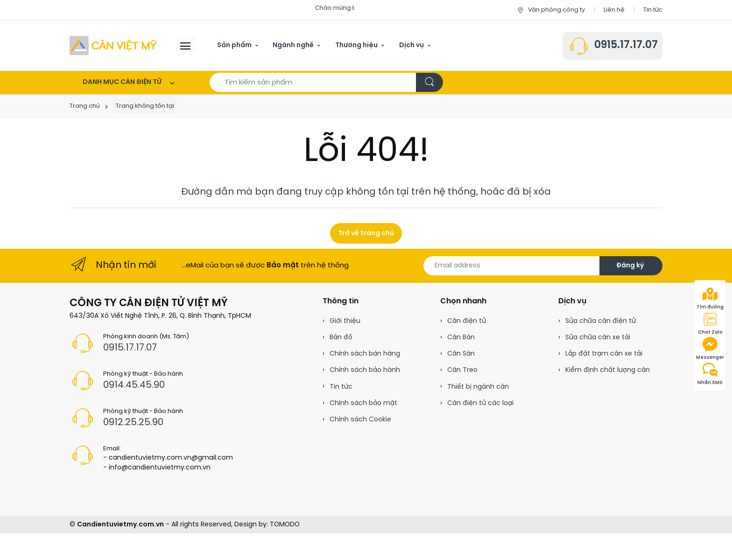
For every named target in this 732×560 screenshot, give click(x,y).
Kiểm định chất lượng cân (608, 370)
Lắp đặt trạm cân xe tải (604, 354)
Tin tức (653, 10)
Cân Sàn (461, 354)
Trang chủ (85, 106)
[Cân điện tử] (114, 45)
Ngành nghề (293, 45)
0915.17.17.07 (626, 45)
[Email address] (512, 266)
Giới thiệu (345, 321)
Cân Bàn (461, 338)
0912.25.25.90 (133, 423)
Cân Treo (462, 370)
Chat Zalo (710, 323)
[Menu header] (185, 46)
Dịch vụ (412, 45)
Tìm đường (710, 298)
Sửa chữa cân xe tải (598, 338)
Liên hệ (614, 10)
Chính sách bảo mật (363, 403)
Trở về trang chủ (366, 234)
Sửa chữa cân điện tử (601, 321)
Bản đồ (341, 338)
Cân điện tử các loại (480, 403)
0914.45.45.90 (134, 385)
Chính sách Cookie (360, 420)
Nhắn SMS (710, 374)
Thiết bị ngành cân (478, 387)
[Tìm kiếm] (429, 82)
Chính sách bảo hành (365, 370)
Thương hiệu (356, 45)
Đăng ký (630, 266)
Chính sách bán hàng (365, 354)
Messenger (710, 349)
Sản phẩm (234, 45)
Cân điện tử (467, 321)
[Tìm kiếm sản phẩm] (313, 82)
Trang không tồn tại (145, 106)
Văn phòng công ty (551, 10)
